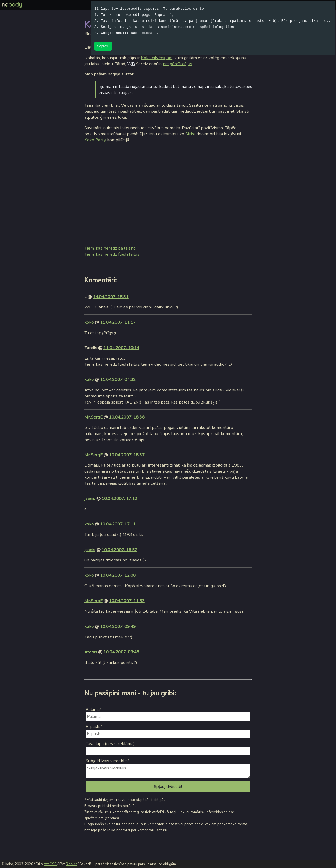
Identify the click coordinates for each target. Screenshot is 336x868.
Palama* (94, 709)
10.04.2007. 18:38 (127, 417)
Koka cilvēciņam (157, 58)
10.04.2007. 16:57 (119, 550)
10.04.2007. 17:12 (119, 498)
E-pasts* (94, 727)
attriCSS (50, 864)
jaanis (90, 498)
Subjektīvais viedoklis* (108, 761)
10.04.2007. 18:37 (127, 455)
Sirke (190, 134)
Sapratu (103, 46)
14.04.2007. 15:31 (111, 297)
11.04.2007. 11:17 (118, 322)
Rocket (71, 864)
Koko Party (95, 140)
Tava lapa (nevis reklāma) (110, 744)
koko (89, 322)
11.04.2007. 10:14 (121, 348)
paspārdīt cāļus (177, 64)
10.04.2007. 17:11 (118, 524)
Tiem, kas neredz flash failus (112, 254)
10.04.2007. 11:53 (127, 601)
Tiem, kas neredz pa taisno (110, 248)
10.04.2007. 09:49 (118, 626)
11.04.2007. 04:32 (118, 379)
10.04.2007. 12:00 (118, 575)
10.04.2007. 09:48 (121, 652)
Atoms (91, 652)
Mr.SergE (93, 417)
